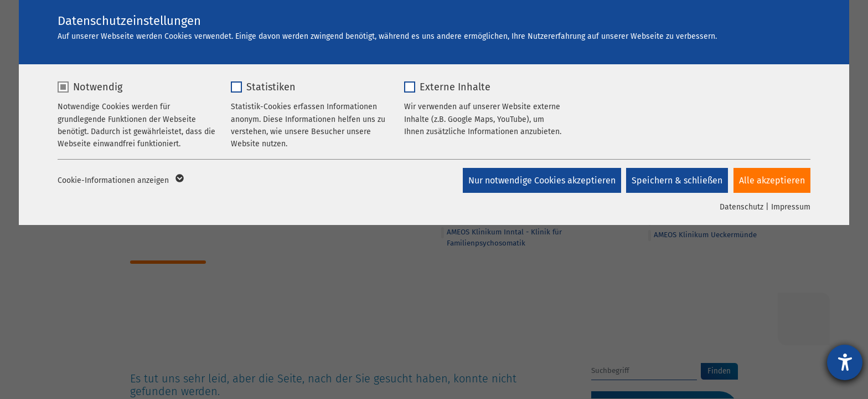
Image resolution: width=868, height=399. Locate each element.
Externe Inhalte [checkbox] (455, 87)
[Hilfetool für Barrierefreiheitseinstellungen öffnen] (845, 362)
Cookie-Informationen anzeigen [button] (120, 181)
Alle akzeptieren (772, 180)
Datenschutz (742, 207)
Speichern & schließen (677, 180)
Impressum (791, 207)
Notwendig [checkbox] (98, 87)
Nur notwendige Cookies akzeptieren (541, 180)
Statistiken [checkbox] (271, 87)
